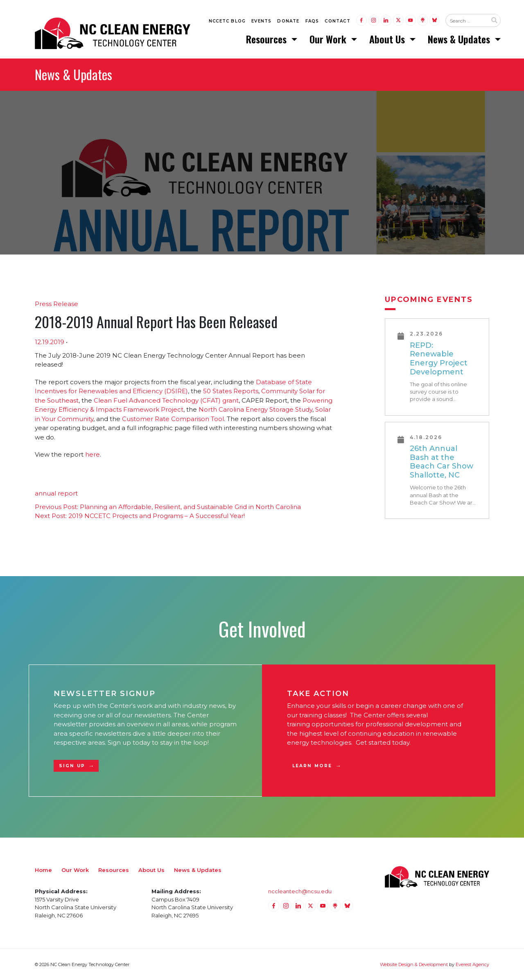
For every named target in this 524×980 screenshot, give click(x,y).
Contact (337, 21)
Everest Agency (472, 964)
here (93, 454)
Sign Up (72, 766)
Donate (288, 21)
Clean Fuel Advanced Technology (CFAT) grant (166, 400)
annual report (56, 493)
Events (261, 21)
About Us (388, 39)
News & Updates (460, 39)
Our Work (329, 39)
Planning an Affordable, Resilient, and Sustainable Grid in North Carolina (168, 507)
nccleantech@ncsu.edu (300, 891)
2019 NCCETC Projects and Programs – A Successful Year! (140, 516)
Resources (268, 39)
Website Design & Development (414, 964)
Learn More (312, 766)
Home (43, 870)
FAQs (312, 21)
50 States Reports (231, 391)
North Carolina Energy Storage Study (255, 409)
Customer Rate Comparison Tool (173, 419)
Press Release (56, 304)
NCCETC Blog (227, 21)
